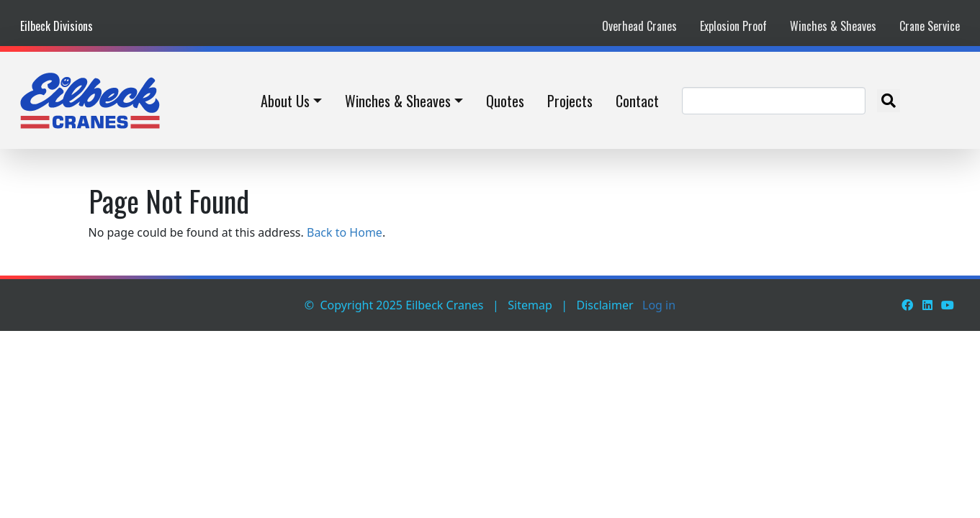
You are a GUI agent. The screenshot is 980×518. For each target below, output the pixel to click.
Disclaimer (605, 305)
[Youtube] (948, 305)
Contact (637, 101)
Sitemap (530, 305)
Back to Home (345, 232)
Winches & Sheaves (833, 26)
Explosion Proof (733, 26)
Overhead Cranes (639, 26)
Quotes (505, 101)
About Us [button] (285, 101)
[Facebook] (907, 305)
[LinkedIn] (927, 305)
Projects (570, 101)
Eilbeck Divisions (57, 26)
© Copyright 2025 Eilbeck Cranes (394, 305)
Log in (659, 305)
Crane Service (930, 26)
